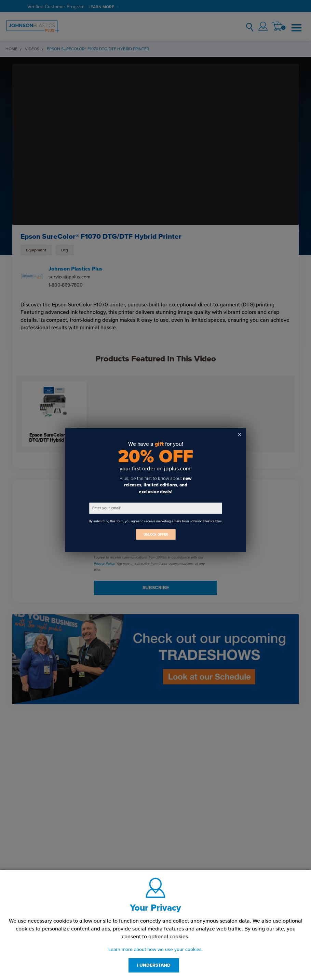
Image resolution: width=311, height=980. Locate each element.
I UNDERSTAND (154, 965)
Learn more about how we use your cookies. (155, 949)
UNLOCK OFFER (155, 534)
